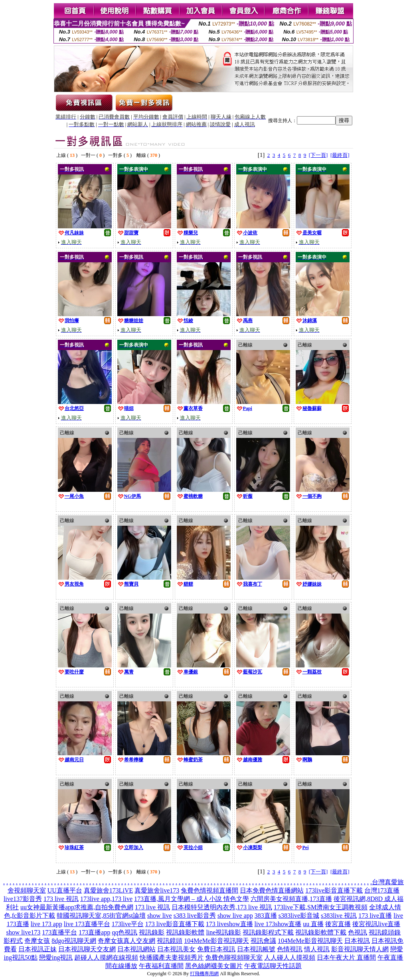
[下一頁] (318, 155)
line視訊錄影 (223, 932)
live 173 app (46, 924)
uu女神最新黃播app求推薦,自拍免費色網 (77, 907)
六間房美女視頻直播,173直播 (291, 899)
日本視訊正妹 (38, 949)
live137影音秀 (23, 899)
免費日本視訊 (216, 949)
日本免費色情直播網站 (272, 890)
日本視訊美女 (176, 949)
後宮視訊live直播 (376, 924)
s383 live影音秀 (195, 916)
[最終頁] (340, 155)
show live (160, 916)
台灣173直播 (382, 890)
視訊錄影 (152, 932)
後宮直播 (338, 924)
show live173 (24, 932)
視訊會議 (263, 941)
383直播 (266, 916)
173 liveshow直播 (229, 924)
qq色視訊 (124, 932)
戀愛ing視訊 (56, 957)
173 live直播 (375, 916)
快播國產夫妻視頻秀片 (172, 957)
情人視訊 (317, 949)
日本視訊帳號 (256, 949)
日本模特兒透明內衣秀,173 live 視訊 (222, 907)
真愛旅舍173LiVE (109, 890)
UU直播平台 (65, 890)
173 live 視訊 (61, 899)
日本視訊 (357, 941)
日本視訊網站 (136, 949)
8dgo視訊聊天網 (74, 941)
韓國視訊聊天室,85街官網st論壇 (101, 916)
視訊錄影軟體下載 (321, 932)
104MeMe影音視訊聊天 (216, 941)
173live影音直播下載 (334, 890)
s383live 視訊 (339, 916)
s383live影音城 (299, 916)
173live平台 (128, 924)
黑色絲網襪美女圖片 (214, 966)
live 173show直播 (278, 924)
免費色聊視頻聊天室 (234, 957)
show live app (235, 916)
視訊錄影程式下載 (268, 932)
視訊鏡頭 (170, 941)
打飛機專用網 (204, 974)
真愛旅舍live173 (157, 890)
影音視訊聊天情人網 (360, 949)
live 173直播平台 (87, 924)
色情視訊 (290, 949)
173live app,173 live (106, 899)
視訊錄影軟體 (185, 932)
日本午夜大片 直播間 (346, 957)
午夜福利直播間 (161, 966)
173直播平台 (59, 932)
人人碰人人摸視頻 (290, 957)
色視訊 (358, 932)
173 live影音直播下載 (175, 924)
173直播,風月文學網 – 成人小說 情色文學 (192, 899)
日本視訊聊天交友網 (87, 949)
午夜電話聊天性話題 (273, 966)
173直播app (94, 932)
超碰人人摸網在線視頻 (106, 957)
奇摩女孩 (37, 941)
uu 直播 (313, 924)
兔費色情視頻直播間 (209, 890)
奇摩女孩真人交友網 (126, 941)
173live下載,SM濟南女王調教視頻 (321, 907)
